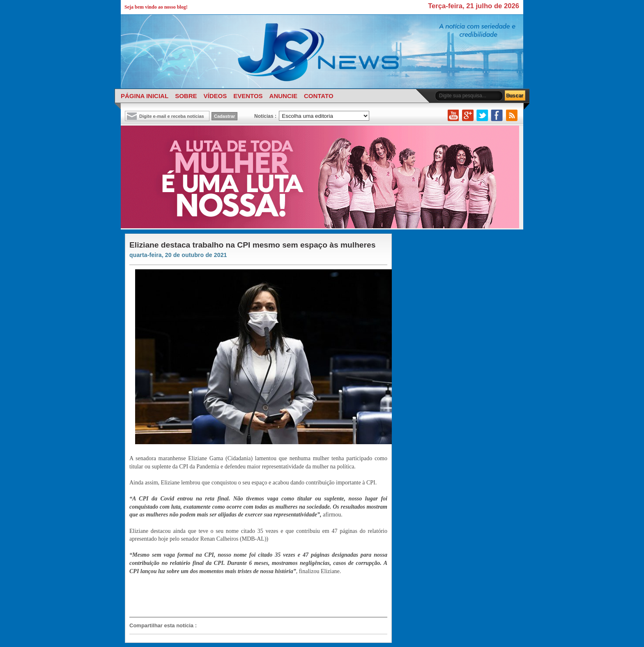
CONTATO (319, 96)
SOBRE (186, 96)
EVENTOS (248, 96)
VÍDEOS (215, 96)
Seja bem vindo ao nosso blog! (156, 7)
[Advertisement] (254, 595)
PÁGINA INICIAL (145, 96)
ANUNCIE (283, 96)
